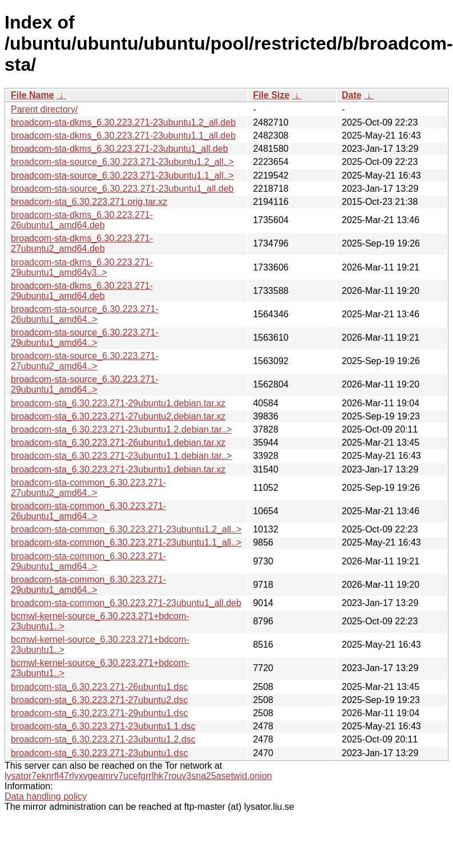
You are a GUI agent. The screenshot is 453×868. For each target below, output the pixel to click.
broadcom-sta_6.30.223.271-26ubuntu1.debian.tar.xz (118, 443)
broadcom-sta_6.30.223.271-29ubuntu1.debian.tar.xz (118, 403)
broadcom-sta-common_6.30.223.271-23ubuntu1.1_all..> (126, 542)
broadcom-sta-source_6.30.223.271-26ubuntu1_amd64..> (85, 314)
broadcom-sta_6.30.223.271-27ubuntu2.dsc (99, 700)
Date (352, 95)
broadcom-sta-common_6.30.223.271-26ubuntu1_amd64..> (88, 511)
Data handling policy (46, 796)
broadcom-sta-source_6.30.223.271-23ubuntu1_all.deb (122, 189)
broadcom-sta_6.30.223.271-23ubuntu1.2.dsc (103, 739)
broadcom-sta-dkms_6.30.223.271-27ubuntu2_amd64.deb (82, 243)
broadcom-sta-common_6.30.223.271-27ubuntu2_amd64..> (88, 488)
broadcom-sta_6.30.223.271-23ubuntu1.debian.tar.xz (118, 469)
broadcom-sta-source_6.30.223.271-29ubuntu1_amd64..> (85, 338)
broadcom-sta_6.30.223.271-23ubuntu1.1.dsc (103, 726)
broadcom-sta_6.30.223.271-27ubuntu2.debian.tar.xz (118, 416)
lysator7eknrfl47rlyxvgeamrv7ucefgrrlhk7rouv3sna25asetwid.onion (138, 776)
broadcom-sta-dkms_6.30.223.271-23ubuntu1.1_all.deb (123, 136)
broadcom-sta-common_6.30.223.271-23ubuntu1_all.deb (126, 603)
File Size (271, 95)
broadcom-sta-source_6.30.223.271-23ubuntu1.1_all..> (122, 175)
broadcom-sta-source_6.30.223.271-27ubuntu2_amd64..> (85, 361)
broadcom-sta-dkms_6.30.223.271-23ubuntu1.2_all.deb (123, 122)
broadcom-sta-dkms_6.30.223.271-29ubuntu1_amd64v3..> (82, 267)
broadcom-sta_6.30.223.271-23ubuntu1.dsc (99, 753)
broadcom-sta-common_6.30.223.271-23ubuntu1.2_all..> (126, 529)
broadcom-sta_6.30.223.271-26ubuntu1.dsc (99, 687)
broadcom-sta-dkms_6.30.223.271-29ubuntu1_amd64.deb (82, 291)
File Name (33, 95)
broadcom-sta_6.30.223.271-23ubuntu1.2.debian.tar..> (121, 429)
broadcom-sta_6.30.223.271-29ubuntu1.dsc (99, 713)
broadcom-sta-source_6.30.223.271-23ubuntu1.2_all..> (122, 162)
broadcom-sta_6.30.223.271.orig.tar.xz (89, 202)
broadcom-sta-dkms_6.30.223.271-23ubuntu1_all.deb (120, 149)
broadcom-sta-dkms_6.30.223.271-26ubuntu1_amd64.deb (82, 220)
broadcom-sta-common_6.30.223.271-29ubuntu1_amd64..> (88, 561)
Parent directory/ (44, 109)
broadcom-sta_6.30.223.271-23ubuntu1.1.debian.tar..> (121, 456)
